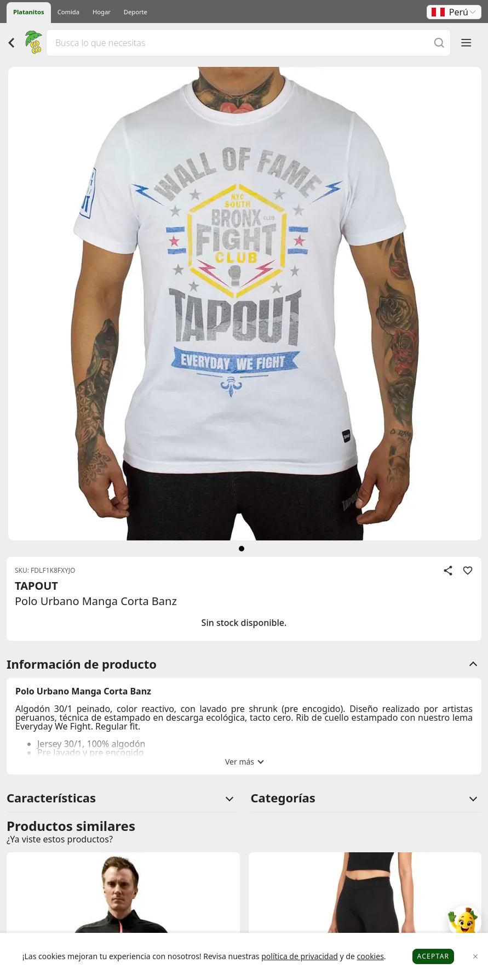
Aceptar (434, 956)
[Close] (476, 957)
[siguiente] (242, 549)
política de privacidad (300, 956)
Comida (68, 12)
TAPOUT (36, 586)
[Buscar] (439, 42)
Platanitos (29, 12)
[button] (454, 12)
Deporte (136, 12)
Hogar (102, 12)
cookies (370, 956)
